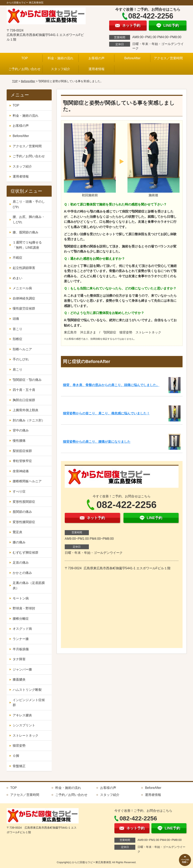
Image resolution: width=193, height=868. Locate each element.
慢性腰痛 (19, 441)
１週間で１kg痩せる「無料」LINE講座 (27, 245)
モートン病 (21, 598)
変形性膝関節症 (24, 522)
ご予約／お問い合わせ (25, 69)
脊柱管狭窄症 (22, 461)
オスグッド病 (22, 629)
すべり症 (19, 491)
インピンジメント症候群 (29, 703)
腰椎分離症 (21, 619)
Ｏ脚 (16, 756)
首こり (17, 329)
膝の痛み (19, 542)
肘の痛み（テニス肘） (29, 420)
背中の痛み (21, 430)
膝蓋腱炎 (19, 679)
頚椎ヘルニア (22, 349)
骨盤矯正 (19, 766)
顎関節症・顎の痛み (27, 380)
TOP (25, 58)
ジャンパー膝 (22, 669)
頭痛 (16, 319)
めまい (17, 278)
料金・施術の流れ (61, 58)
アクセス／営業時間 (168, 58)
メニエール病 (22, 288)
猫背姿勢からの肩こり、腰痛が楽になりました (97, 442)
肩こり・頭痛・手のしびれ (29, 204)
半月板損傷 (21, 649)
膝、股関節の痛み (26, 232)
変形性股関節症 (24, 502)
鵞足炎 (17, 532)
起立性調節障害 (24, 268)
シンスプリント (24, 725)
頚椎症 (17, 339)
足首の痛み (21, 563)
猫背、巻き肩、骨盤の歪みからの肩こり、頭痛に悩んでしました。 (111, 385)
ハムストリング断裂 (27, 690)
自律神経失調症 (24, 298)
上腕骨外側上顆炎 (26, 410)
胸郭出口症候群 (24, 400)
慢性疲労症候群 (24, 308)
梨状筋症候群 (22, 451)
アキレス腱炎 (22, 715)
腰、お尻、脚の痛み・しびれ (29, 219)
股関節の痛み (22, 512)
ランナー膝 (21, 639)
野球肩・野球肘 (24, 608)
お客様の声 (96, 58)
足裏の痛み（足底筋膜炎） (29, 585)
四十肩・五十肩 (24, 390)
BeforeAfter (132, 58)
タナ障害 (19, 659)
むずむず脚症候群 (26, 553)
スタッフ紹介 (61, 69)
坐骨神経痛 (21, 471)
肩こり (17, 370)
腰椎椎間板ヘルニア (27, 481)
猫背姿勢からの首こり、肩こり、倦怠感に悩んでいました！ (106, 413)
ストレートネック (26, 736)
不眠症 (17, 258)
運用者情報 (96, 69)
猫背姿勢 (19, 746)
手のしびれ (21, 359)
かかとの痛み (22, 573)
